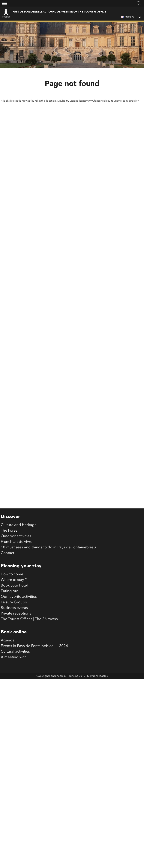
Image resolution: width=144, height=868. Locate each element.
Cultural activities (15, 678)
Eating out (10, 617)
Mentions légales (97, 702)
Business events (14, 634)
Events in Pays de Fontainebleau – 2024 (34, 672)
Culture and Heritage (19, 551)
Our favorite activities (19, 623)
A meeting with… (16, 683)
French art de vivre (16, 568)
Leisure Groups (14, 629)
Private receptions (16, 640)
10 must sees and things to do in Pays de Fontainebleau (48, 574)
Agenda (8, 667)
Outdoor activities (16, 562)
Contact (7, 579)
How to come (12, 601)
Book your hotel (14, 612)
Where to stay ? (14, 606)
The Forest (10, 557)
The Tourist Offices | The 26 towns (29, 645)
